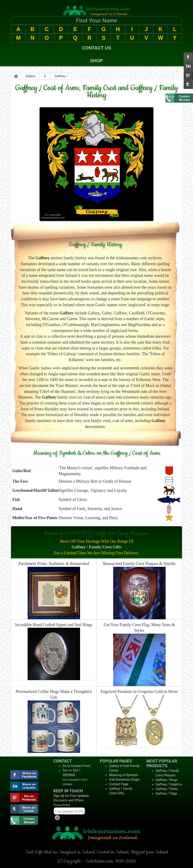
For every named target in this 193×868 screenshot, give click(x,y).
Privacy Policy (62, 805)
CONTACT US (96, 48)
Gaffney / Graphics (169, 784)
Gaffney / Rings (167, 780)
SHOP (96, 61)
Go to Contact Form (76, 766)
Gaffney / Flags (166, 793)
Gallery (30, 76)
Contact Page (119, 784)
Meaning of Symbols (124, 775)
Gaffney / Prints (167, 789)
